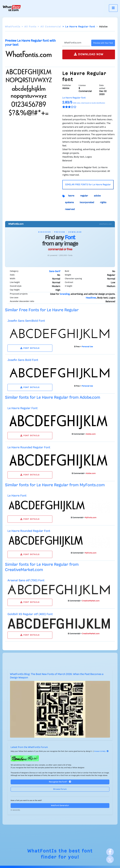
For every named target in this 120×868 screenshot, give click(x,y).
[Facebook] (110, 852)
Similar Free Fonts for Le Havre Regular (42, 310)
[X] (110, 859)
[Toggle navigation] (113, 8)
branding (65, 294)
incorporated (87, 203)
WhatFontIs (13, 27)
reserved (70, 209)
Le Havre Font (17, 496)
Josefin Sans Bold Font (23, 360)
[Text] (76, 43)
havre (71, 196)
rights (103, 203)
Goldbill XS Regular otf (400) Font (30, 614)
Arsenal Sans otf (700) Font (26, 580)
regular (84, 196)
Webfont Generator (60, 806)
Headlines (91, 298)
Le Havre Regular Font (22, 408)
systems (69, 203)
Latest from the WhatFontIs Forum (29, 747)
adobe (97, 196)
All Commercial (51, 27)
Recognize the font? (60, 782)
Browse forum (60, 789)
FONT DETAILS (30, 348)
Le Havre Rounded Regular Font (29, 447)
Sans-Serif (55, 271)
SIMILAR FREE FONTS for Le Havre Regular (88, 185)
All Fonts (30, 27)
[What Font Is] (12, 8)
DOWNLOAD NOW (89, 54)
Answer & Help (101, 751)
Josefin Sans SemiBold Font (26, 321)
